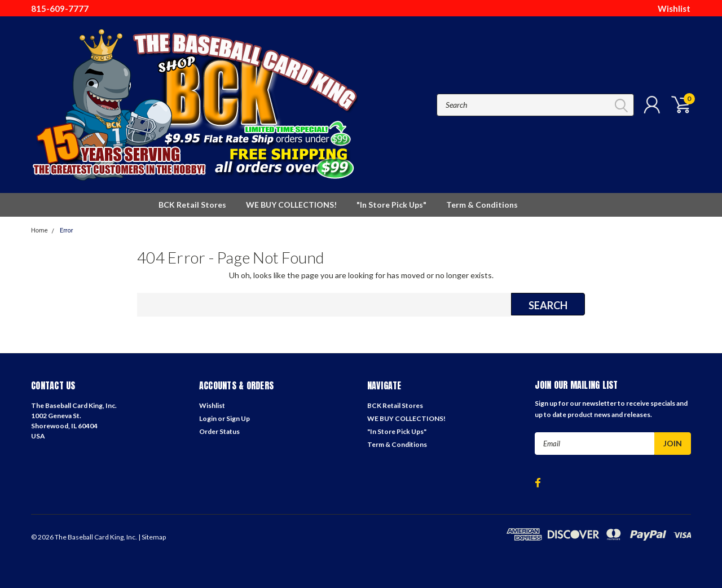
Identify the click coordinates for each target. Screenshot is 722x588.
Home (39, 231)
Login (208, 418)
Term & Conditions (482, 205)
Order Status (219, 431)
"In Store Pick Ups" (391, 205)
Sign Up (238, 418)
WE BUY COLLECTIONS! (291, 205)
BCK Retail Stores (192, 205)
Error (67, 231)
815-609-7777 (60, 8)
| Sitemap (152, 537)
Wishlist (674, 8)
